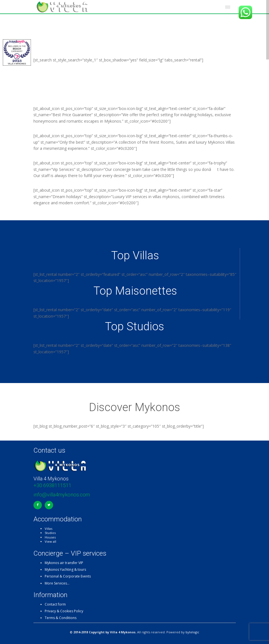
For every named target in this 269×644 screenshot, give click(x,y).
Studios (50, 533)
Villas (48, 529)
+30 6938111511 (52, 485)
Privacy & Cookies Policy (64, 611)
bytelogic (192, 632)
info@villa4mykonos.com (62, 495)
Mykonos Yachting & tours (65, 569)
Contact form (55, 604)
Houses (50, 537)
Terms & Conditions (61, 618)
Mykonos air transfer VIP (64, 563)
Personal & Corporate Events (68, 576)
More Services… (57, 583)
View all (50, 541)
